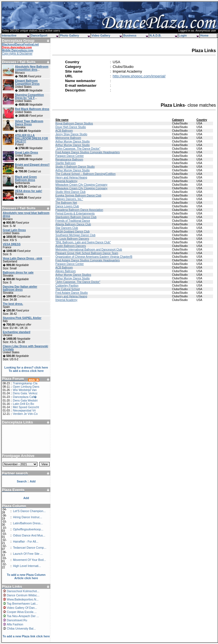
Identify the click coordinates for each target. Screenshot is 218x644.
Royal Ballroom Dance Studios (74, 123)
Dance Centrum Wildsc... (23, 595)
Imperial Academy (66, 181)
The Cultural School (68, 289)
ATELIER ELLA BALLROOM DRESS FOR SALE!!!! (31, 138)
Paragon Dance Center (70, 156)
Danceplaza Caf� (25, 397)
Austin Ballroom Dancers (71, 246)
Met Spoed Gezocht (26, 407)
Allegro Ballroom (66, 271)
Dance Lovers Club (67, 206)
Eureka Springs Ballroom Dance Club (78, 195)
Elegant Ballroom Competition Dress (27, 82)
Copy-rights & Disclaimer (17, 54)
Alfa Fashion (15, 624)
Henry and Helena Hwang (71, 177)
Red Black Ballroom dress (32, 109)
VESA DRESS (12, 244)
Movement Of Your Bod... (30, 560)
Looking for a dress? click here (26, 367)
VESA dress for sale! (29, 191)
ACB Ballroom (64, 131)
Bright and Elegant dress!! (32, 165)
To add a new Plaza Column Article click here (26, 576)
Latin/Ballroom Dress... (28, 523)
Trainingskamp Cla (25, 383)
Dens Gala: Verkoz (25, 393)
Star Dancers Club (67, 228)
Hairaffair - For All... (26, 541)
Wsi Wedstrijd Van (25, 390)
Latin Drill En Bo (23, 404)
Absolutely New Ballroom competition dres (32, 68)
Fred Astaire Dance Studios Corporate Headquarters (88, 152)
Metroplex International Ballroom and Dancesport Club (89, 250)
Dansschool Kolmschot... (23, 591)
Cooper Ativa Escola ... (22, 612)
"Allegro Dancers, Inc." (69, 199)
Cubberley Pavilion (67, 286)
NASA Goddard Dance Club (72, 232)
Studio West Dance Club (70, 192)
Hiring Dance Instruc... (28, 517)
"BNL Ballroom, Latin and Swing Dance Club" (83, 242)
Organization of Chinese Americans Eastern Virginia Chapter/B (94, 257)
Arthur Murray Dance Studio (73, 141)
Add (26, 498)
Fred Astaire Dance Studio (72, 293)
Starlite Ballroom (66, 163)
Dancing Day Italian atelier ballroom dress (20, 288)
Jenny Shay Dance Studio (71, 134)
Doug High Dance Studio (71, 127)
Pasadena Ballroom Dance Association (79, 210)
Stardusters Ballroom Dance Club (76, 217)
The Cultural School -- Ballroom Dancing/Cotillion (85, 174)
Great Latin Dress (26, 153)
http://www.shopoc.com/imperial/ (139, 76)
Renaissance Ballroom (69, 159)
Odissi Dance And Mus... (29, 535)
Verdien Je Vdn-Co (25, 414)
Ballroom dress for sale (18, 273)
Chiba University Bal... (21, 628)
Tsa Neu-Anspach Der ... (23, 616)
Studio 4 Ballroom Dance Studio (75, 167)
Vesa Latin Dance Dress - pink (22, 258)
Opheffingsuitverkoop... (28, 529)
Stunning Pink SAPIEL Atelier (22, 318)
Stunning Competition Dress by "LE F (29, 96)
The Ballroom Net (66, 203)
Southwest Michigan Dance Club (75, 235)
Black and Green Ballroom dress (26, 178)
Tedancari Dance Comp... (30, 548)
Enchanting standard (16, 332)
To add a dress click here (26, 371)
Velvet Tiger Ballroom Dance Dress (29, 123)
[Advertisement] (26, 437)
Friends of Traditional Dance (73, 221)
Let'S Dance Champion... (29, 511)
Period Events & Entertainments (75, 214)
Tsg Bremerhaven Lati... (22, 604)
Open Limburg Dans (26, 387)
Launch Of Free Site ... (28, 554)
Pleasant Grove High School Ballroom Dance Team (87, 253)
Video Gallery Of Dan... (22, 608)
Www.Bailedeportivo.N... (23, 599)
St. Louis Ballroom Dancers (72, 239)
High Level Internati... (27, 566)
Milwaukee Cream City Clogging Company (81, 185)
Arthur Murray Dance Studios (73, 275)
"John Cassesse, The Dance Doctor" (78, 149)
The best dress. (13, 304)
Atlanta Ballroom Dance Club (73, 224)
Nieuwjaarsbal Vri (24, 410)
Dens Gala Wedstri (25, 400)
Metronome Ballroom (68, 138)
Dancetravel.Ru (17, 620)
